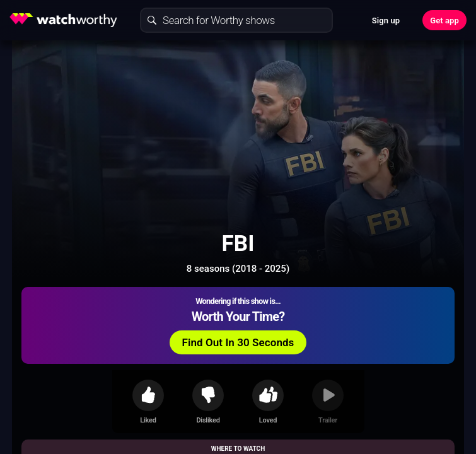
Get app (444, 20)
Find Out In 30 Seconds (238, 342)
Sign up (386, 20)
